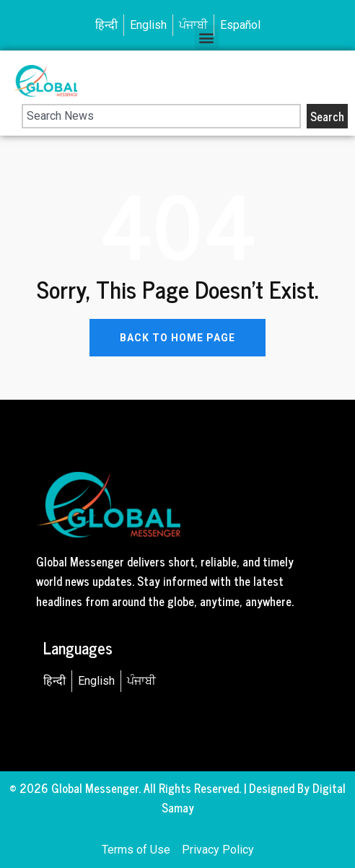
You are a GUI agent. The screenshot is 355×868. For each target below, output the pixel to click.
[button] (207, 37)
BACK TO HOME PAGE (177, 338)
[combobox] (161, 116)
